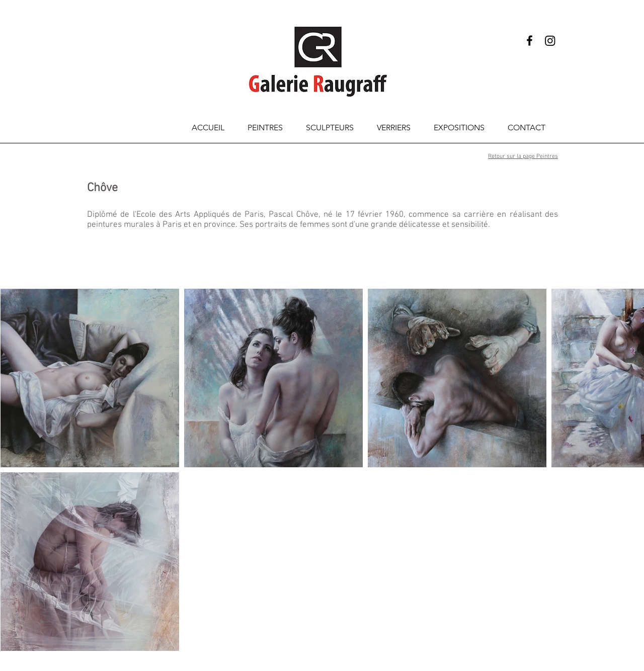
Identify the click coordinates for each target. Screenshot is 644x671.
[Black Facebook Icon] (530, 40)
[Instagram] (550, 40)
